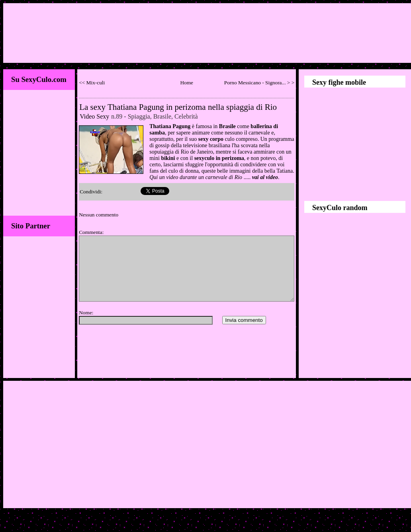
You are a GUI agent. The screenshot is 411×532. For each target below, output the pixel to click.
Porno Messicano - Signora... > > (259, 83)
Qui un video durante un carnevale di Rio (196, 177)
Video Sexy (94, 116)
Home (187, 83)
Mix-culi (96, 83)
